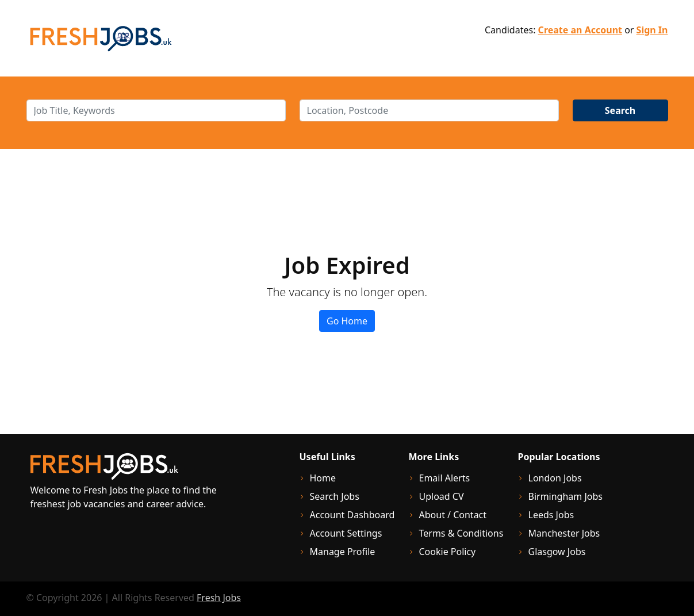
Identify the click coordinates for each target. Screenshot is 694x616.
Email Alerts (445, 478)
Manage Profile (343, 552)
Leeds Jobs (551, 515)
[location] (429, 110)
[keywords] (156, 110)
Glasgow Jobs (557, 552)
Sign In (652, 30)
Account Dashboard (352, 515)
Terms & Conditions (461, 533)
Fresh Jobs (219, 598)
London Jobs (555, 478)
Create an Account (580, 30)
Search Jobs (335, 496)
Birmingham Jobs (566, 496)
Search (620, 110)
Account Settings (346, 533)
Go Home (347, 321)
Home (323, 478)
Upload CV (442, 496)
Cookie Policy (448, 552)
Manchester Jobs (564, 533)
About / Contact (453, 515)
